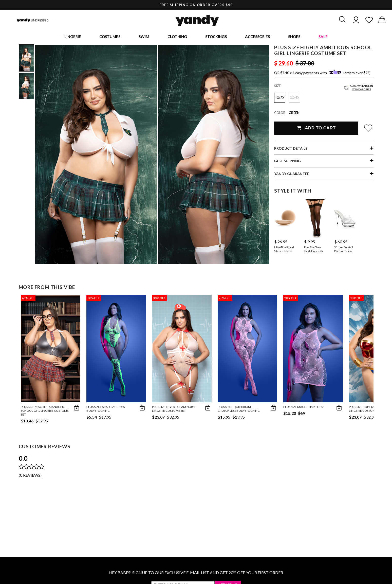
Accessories (257, 37)
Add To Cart (316, 129)
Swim (144, 37)
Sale (323, 37)
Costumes (110, 37)
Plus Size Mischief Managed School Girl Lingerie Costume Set (45, 411)
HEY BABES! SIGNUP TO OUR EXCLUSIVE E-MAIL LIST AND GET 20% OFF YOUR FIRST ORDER (196, 573)
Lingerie (73, 37)
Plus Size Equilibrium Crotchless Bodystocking (239, 409)
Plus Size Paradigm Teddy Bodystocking (106, 409)
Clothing (177, 37)
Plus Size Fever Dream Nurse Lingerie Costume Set (174, 409)
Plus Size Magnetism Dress (304, 408)
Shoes (294, 37)
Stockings (216, 37)
